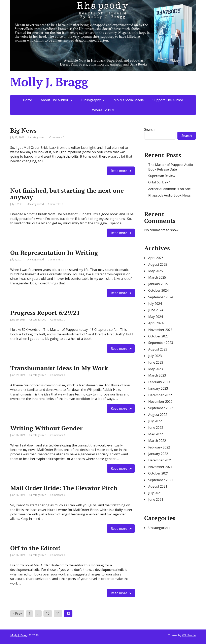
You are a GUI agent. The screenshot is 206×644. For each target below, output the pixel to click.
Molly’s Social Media (129, 100)
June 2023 (156, 362)
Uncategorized (159, 528)
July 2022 (155, 421)
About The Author (55, 100)
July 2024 (155, 304)
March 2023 (157, 375)
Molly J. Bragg (19, 635)
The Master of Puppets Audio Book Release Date (171, 167)
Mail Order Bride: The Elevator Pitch (64, 488)
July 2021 (155, 493)
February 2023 (159, 382)
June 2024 (156, 310)
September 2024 (161, 297)
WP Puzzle (189, 635)
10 (48, 613)
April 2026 (156, 258)
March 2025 (157, 277)
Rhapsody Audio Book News (169, 195)
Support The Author (168, 100)
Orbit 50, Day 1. (160, 182)
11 (58, 613)
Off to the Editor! (36, 548)
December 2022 (160, 395)
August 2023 (158, 349)
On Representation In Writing (54, 253)
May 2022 (156, 434)
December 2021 (160, 460)
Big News (23, 130)
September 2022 (161, 408)
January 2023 (158, 388)
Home (27, 100)
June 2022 (156, 428)
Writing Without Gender (46, 428)
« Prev (17, 613)
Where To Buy (103, 110)
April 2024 (156, 323)
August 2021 (158, 486)
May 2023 (156, 369)
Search (149, 129)
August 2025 (158, 264)
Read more (119, 171)
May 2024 (156, 317)
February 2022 (159, 447)
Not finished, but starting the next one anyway (67, 194)
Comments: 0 (57, 137)
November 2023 (160, 330)
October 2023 (158, 336)
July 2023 (155, 356)
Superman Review (162, 176)
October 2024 (158, 290)
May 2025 (156, 271)
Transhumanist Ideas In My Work (59, 368)
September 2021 (161, 480)
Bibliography (91, 100)
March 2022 (157, 441)
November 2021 (160, 467)
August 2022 (158, 415)
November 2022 (160, 402)
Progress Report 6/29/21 (45, 313)
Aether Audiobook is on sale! (170, 189)
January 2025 (158, 284)
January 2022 (158, 454)
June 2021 (156, 499)
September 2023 (161, 343)
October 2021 (158, 473)
